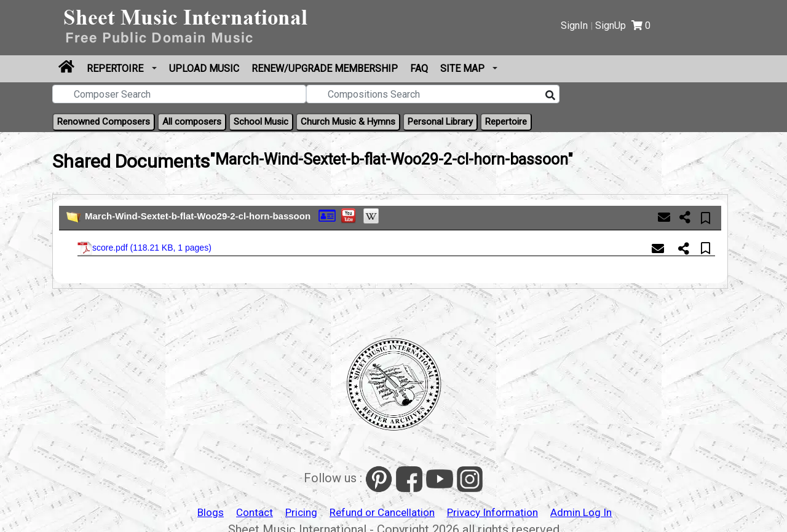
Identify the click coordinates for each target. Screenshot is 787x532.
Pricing (301, 512)
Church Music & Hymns (348, 122)
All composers (192, 122)
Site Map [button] (464, 68)
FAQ (419, 68)
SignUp (611, 25)
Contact (255, 512)
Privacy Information (492, 512)
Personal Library (440, 122)
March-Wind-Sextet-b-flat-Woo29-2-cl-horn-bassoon (198, 216)
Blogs (211, 512)
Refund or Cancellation (382, 512)
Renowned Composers (104, 122)
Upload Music (204, 68)
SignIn (574, 25)
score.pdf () (144, 248)
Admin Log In (581, 512)
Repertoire (116, 68)
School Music (261, 122)
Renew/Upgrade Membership (325, 68)
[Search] (550, 96)
